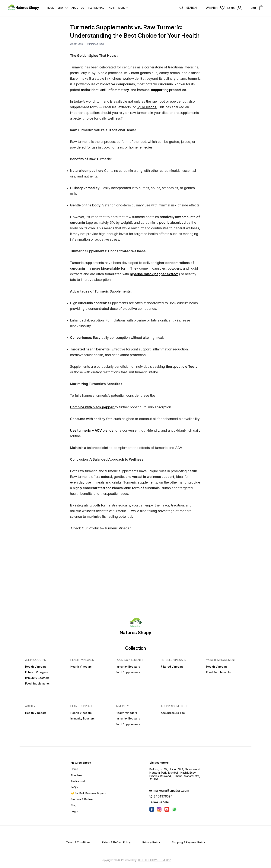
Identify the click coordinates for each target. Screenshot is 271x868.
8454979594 (163, 796)
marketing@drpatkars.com (171, 791)
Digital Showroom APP (154, 860)
